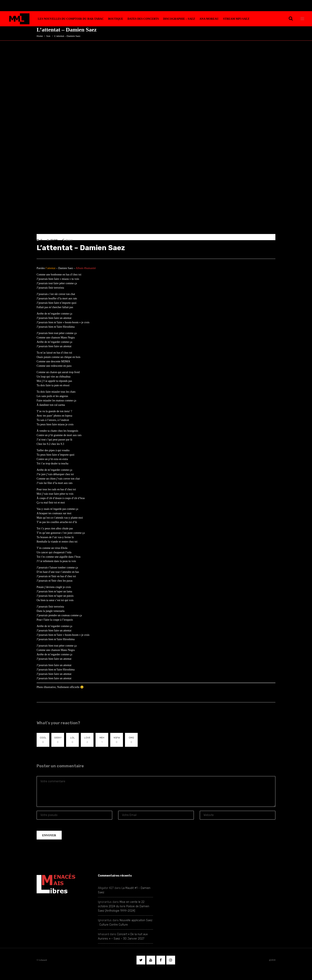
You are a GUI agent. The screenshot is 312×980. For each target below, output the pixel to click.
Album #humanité (86, 268)
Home (40, 36)
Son (48, 36)
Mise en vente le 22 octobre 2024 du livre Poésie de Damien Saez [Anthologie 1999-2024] (124, 906)
